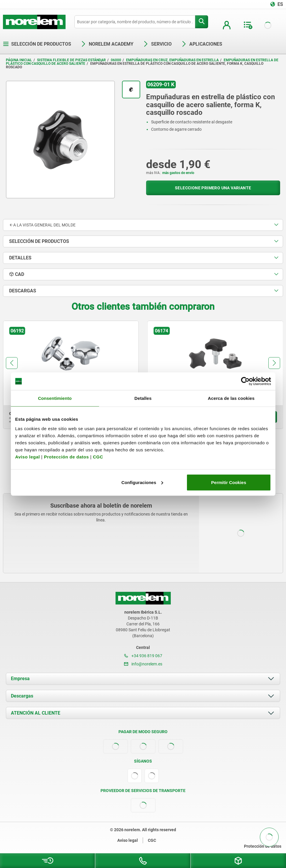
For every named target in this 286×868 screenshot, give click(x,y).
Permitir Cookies (229, 482)
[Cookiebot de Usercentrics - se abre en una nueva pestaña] (245, 381)
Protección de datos (66, 457)
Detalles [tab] (143, 398)
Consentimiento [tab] (55, 398)
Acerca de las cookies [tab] (231, 398)
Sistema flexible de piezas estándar (71, 60)
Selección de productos (37, 44)
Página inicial (19, 60)
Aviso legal (28, 457)
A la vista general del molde (42, 225)
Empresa (20, 679)
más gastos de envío (178, 173)
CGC (98, 457)
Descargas (22, 696)
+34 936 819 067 (143, 656)
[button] (12, 363)
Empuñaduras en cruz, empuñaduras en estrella (172, 60)
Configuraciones (142, 482)
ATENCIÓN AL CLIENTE (36, 713)
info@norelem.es (143, 664)
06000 (116, 60)
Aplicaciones (202, 44)
